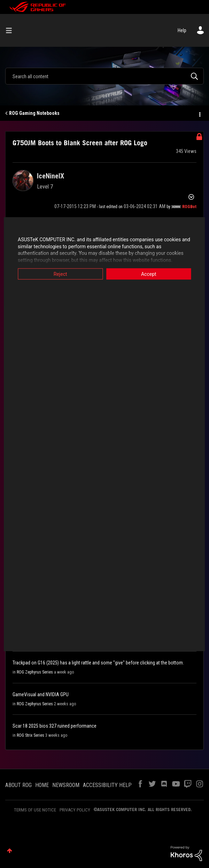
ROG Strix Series (30, 735)
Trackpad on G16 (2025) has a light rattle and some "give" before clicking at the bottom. (98, 663)
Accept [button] (151, 274)
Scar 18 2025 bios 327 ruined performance (55, 726)
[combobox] (104, 76)
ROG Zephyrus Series (35, 672)
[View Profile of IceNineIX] (51, 176)
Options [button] (199, 113)
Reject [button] (58, 274)
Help (182, 30)
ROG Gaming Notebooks (34, 113)
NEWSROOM (66, 785)
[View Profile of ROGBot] (189, 207)
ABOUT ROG (18, 785)
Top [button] (10, 851)
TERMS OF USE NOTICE (35, 810)
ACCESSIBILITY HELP (107, 785)
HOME (42, 785)
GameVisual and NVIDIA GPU (41, 694)
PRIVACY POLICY (75, 810)
